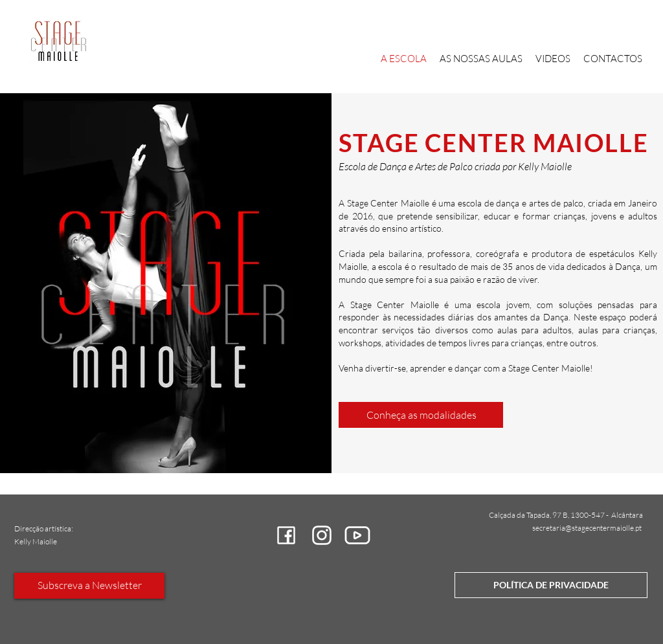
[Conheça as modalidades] (421, 415)
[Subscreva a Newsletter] (89, 586)
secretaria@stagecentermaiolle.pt (587, 528)
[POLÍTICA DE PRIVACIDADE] (551, 585)
